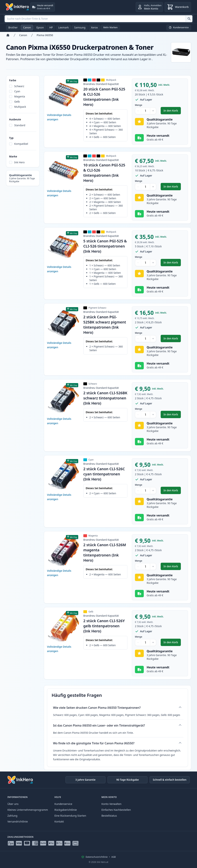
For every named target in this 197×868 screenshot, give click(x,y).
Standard (20, 125)
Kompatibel (21, 144)
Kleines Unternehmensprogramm (28, 810)
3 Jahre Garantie (85, 780)
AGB (113, 857)
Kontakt (59, 821)
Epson (40, 27)
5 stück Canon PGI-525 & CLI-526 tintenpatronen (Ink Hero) (105, 246)
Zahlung (12, 816)
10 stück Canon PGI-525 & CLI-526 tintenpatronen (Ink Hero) (104, 173)
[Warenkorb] (178, 7)
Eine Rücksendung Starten (70, 816)
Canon (27, 27)
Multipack (20, 107)
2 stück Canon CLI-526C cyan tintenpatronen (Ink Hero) (104, 474)
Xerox (94, 27)
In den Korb (172, 111)
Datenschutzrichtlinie (97, 857)
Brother (13, 27)
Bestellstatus (109, 816)
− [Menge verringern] (138, 111)
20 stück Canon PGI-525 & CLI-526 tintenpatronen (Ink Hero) (104, 97)
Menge (139, 105)
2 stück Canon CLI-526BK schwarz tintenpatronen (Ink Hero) (105, 398)
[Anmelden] (149, 7)
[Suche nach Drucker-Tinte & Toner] (189, 19)
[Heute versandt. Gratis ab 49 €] (43, 7)
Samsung (80, 27)
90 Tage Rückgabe (127, 780)
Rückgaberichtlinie (66, 810)
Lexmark (64, 27)
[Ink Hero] (17, 7)
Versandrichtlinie (18, 821)
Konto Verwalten (112, 804)
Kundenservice (63, 804)
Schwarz (19, 86)
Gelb (17, 102)
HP (51, 27)
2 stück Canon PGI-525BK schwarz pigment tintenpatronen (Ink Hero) (105, 325)
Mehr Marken (111, 27)
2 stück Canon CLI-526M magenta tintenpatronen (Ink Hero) (105, 553)
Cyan (17, 91)
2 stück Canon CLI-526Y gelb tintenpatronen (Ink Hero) (104, 626)
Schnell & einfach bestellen (170, 780)
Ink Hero (20, 162)
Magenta (20, 96)
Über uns (13, 804)
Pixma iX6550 (45, 35)
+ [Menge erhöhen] (153, 111)
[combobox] (98, 19)
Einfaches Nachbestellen (116, 810)
